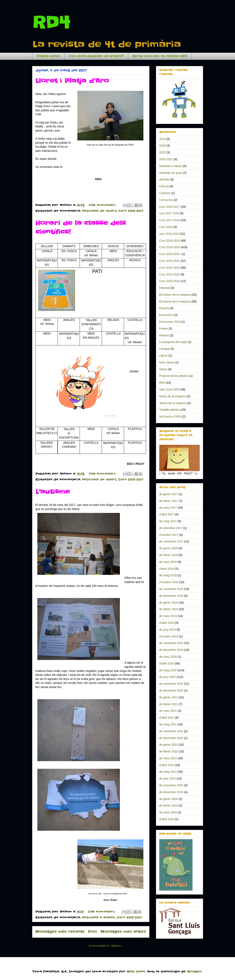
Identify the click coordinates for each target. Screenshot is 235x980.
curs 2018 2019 (169, 234)
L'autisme (53, 492)
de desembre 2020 (171, 691)
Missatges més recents (60, 932)
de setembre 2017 (171, 528)
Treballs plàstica (170, 410)
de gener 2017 (169, 494)
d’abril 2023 (167, 765)
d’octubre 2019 (169, 636)
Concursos (166, 200)
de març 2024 (168, 812)
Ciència (164, 186)
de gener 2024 (169, 799)
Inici (93, 932)
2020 (162, 152)
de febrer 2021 (169, 704)
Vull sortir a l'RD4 (170, 416)
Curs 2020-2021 (170, 261)
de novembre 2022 (171, 731)
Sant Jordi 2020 (169, 389)
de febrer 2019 (169, 609)
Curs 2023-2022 (170, 274)
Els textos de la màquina (175, 301)
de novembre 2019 (171, 643)
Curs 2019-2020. (170, 254)
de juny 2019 (168, 630)
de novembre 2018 (171, 589)
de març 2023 (168, 758)
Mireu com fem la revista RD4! (160, 56)
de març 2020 (168, 657)
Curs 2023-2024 (170, 281)
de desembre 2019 (171, 650)
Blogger (194, 972)
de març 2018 (168, 562)
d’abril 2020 (167, 663)
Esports (164, 308)
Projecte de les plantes (174, 376)
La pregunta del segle (173, 342)
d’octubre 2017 (169, 535)
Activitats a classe (98, 917)
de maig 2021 (168, 724)
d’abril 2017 (167, 514)
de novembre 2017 (171, 541)
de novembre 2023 (171, 785)
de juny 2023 (168, 778)
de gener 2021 (169, 697)
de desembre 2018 (171, 596)
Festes (164, 329)
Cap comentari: (103, 205)
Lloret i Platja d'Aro (72, 81)
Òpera (163, 369)
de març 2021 (168, 711)
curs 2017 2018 (169, 213)
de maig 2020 (168, 670)
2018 (162, 139)
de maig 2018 (168, 575)
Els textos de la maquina (175, 295)
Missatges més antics (123, 932)
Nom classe (167, 362)
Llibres (164, 356)
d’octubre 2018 (169, 582)
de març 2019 (168, 616)
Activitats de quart (99, 211)
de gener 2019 (169, 603)
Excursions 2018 (170, 322)
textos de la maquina (173, 396)
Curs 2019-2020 (170, 247)
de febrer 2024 (169, 806)
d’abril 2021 (167, 718)
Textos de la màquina (173, 403)
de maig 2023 (168, 772)
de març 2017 (168, 508)
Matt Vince (136, 972)
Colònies (165, 193)
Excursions (166, 315)
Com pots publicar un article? (96, 56)
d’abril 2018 (167, 569)
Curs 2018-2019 (170, 241)
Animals (164, 179)
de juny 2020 (168, 677)
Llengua (164, 349)
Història (164, 335)
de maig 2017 (168, 521)
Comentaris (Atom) (105, 946)
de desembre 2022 (171, 738)
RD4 (51, 22)
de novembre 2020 (171, 684)
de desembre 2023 (171, 792)
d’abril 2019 (167, 623)
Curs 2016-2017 (131, 211)
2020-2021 (166, 159)
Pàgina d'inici (48, 56)
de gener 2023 (169, 745)
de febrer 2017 (169, 501)
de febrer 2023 (169, 751)
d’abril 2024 (167, 819)
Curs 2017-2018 (170, 220)
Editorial (165, 288)
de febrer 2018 (169, 555)
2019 (162, 146)
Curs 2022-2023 (170, 268)
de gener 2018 (169, 548)
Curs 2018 (166, 227)
